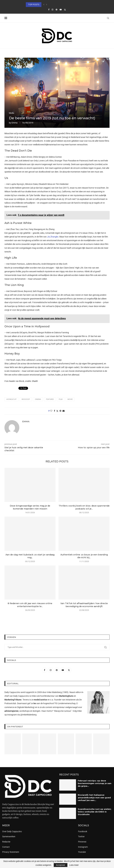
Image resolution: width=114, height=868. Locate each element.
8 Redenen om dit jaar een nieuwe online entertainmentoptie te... (30, 605)
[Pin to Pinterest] (60, 411)
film (61, 399)
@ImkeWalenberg (28, 715)
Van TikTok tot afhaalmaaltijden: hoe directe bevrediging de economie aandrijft (84, 605)
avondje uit (12, 399)
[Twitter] (65, 10)
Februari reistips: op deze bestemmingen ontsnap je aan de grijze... (95, 783)
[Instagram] (52, 10)
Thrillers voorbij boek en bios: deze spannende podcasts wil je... (84, 507)
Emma (15, 123)
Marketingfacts (66, 696)
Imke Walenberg (54, 692)
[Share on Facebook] (54, 411)
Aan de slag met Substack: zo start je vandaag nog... (30, 556)
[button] (44, 5)
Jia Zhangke (53, 237)
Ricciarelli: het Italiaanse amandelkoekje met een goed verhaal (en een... (94, 798)
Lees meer (74, 865)
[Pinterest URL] (13, 744)
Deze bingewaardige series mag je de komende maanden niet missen (30, 507)
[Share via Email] (64, 411)
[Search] (108, 18)
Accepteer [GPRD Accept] (61, 865)
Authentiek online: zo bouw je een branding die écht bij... (84, 556)
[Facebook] (49, 10)
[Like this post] (51, 411)
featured (50, 399)
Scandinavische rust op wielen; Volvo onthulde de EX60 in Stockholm (95, 812)
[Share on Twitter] (57, 411)
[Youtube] (61, 10)
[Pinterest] (56, 10)
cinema (38, 399)
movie (70, 399)
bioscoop (26, 399)
